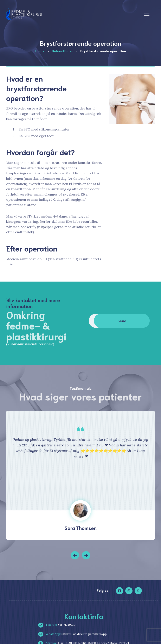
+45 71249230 (59, 625)
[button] (75, 555)
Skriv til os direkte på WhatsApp (74, 634)
